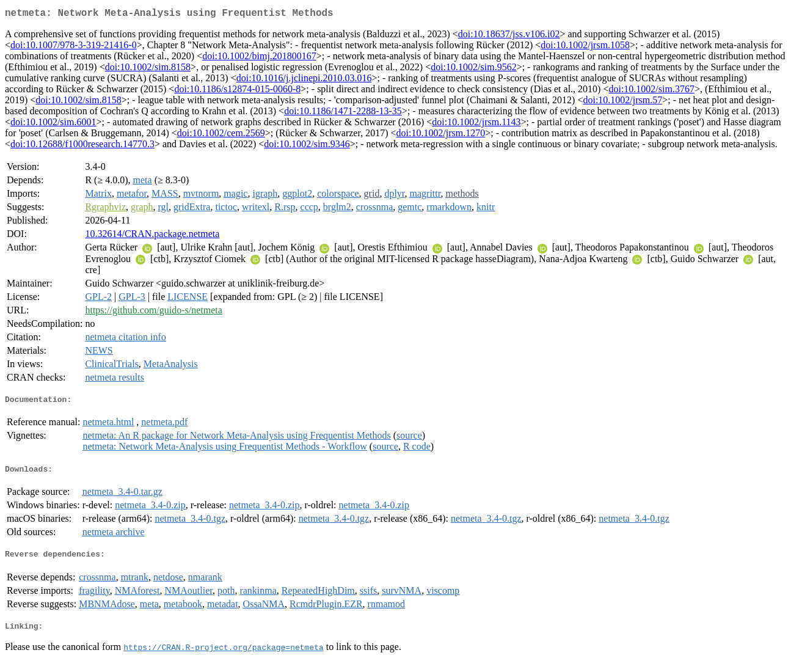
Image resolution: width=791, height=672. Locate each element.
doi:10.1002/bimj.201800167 (259, 58)
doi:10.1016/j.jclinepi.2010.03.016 (304, 80)
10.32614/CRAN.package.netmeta (152, 236)
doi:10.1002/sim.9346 (307, 146)
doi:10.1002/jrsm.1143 (476, 124)
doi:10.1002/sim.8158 (148, 69)
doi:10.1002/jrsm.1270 (441, 135)
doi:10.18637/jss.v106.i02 (509, 36)
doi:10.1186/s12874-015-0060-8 (237, 91)
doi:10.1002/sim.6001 (53, 124)
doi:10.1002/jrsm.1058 (585, 47)
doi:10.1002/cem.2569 (221, 135)
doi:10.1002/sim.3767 (651, 91)
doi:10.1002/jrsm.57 (622, 102)
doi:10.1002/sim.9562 (473, 69)
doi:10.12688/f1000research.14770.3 (82, 146)
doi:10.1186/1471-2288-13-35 (343, 113)
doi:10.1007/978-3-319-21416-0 (74, 47)
